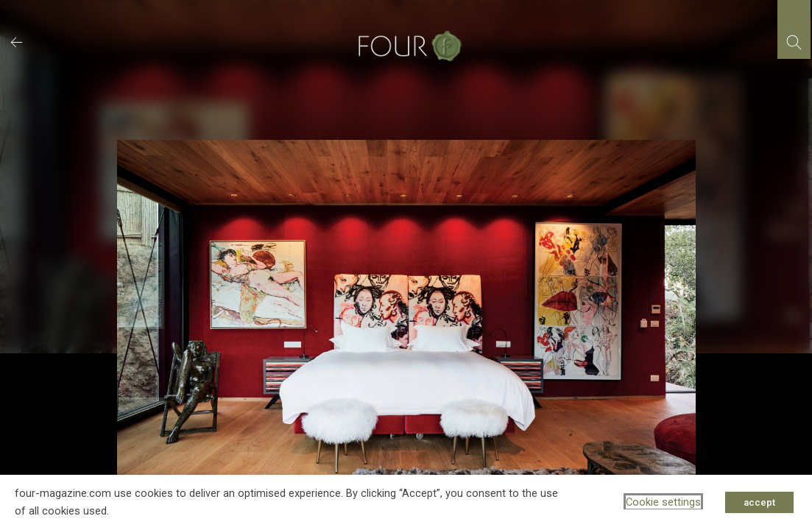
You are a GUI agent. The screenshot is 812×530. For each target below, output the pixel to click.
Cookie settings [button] (663, 502)
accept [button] (759, 502)
